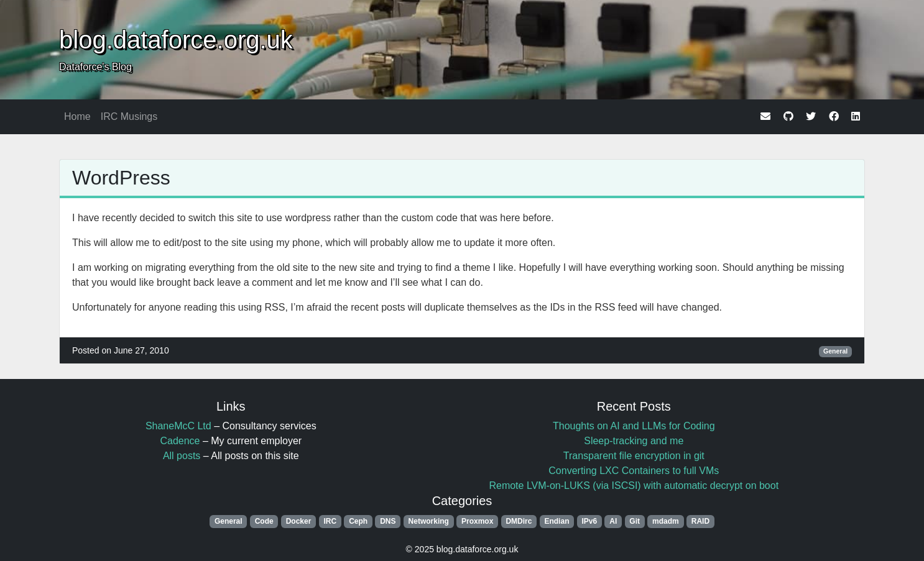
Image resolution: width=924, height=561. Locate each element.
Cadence (180, 441)
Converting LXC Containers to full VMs (634, 471)
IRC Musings (129, 116)
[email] (765, 116)
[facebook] (834, 116)
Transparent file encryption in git (634, 456)
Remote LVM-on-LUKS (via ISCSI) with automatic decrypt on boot (634, 486)
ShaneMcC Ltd (178, 426)
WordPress (121, 178)
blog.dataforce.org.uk (176, 40)
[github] (788, 116)
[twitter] (811, 116)
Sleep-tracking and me (634, 441)
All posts (182, 456)
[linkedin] (856, 116)
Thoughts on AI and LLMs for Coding (634, 426)
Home (77, 116)
